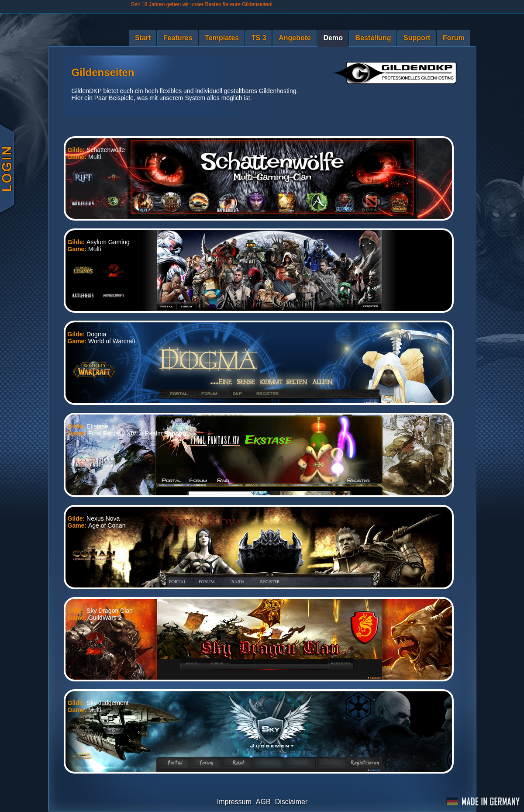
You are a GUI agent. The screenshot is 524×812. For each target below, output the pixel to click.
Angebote (295, 38)
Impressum (234, 802)
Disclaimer (291, 802)
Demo (333, 38)
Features (178, 38)
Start (143, 38)
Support (417, 38)
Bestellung (373, 38)
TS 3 (259, 38)
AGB (263, 802)
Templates (222, 38)
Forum (454, 38)
